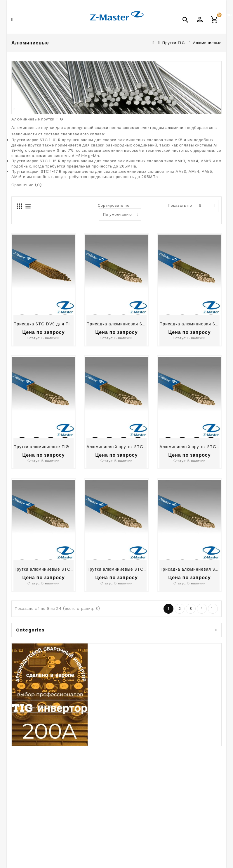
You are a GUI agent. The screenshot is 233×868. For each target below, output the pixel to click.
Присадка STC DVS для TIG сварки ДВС (57, 324)
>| (213, 609)
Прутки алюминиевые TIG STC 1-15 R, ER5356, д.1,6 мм (72, 447)
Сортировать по (113, 206)
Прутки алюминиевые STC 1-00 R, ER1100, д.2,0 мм (68, 569)
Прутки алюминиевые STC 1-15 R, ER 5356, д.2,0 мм (142, 569)
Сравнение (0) (27, 185)
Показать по (180, 206)
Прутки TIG (174, 43)
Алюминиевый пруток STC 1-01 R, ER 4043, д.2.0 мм (143, 447)
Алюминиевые (207, 43)
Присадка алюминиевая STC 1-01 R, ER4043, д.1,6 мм (144, 324)
